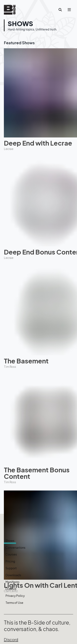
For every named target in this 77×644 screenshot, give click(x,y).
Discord (11, 589)
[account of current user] (69, 10)
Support (11, 568)
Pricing (10, 561)
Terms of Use (14, 603)
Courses (11, 554)
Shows (10, 541)
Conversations (15, 548)
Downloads (13, 575)
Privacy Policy (15, 596)
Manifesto (12, 582)
